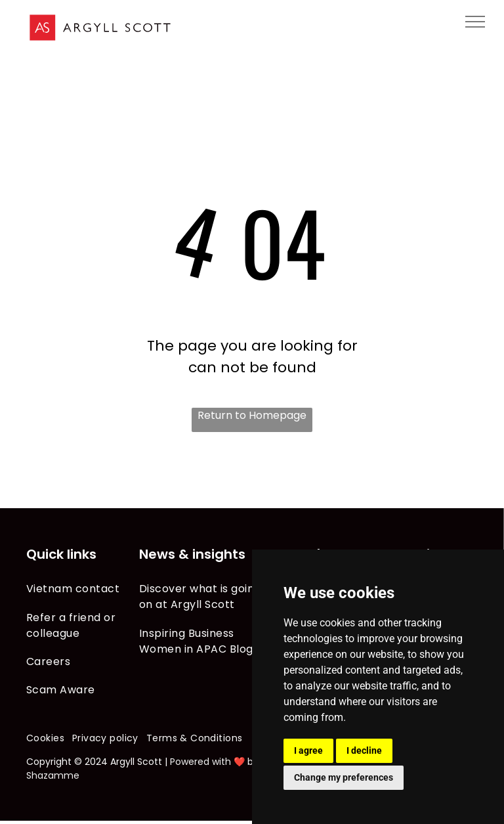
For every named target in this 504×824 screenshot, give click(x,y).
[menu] (475, 22)
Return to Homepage (252, 415)
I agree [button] (308, 750)
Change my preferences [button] (344, 777)
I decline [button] (364, 750)
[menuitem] (83, 589)
